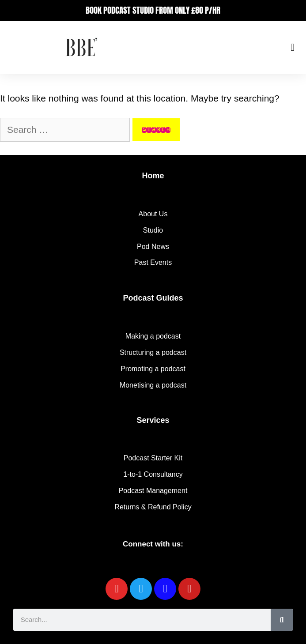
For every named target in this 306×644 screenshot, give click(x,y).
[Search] (282, 620)
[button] (293, 47)
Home (153, 176)
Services (153, 420)
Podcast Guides (153, 298)
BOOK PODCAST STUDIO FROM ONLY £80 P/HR (153, 10)
